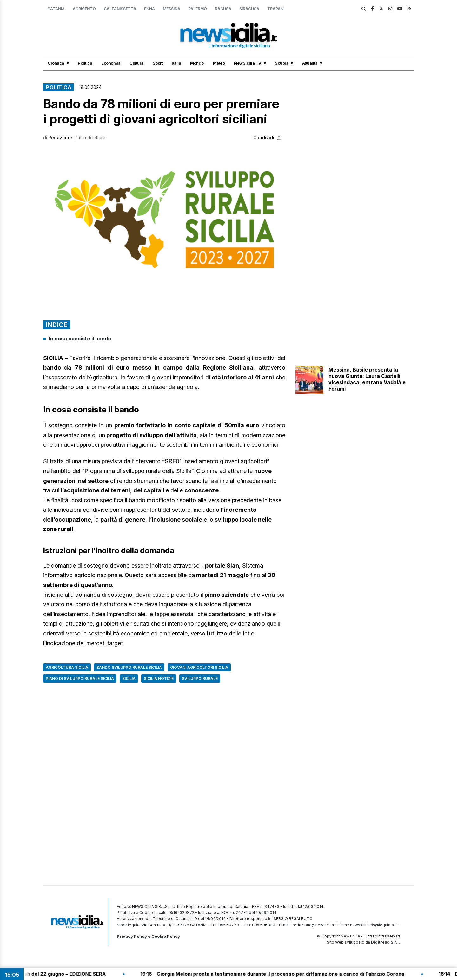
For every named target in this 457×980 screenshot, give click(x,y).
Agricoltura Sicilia (67, 667)
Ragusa (223, 9)
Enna (149, 9)
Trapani (276, 9)
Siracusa (249, 9)
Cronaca (56, 63)
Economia (111, 63)
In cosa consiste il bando (80, 339)
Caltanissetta (120, 9)
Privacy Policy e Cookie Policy (148, 936)
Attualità (310, 63)
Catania (56, 9)
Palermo (198, 9)
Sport (158, 63)
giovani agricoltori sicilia (199, 667)
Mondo (197, 63)
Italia (176, 63)
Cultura (136, 63)
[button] (164, 219)
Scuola (281, 63)
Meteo (219, 63)
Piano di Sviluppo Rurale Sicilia (80, 678)
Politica (85, 63)
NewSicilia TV (248, 63)
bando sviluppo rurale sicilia (129, 667)
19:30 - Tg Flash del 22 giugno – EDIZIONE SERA (59, 974)
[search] (364, 9)
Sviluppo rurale (200, 678)
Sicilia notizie (159, 678)
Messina (172, 9)
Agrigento (84, 9)
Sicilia (129, 678)
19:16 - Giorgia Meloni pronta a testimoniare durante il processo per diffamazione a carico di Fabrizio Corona (282, 974)
